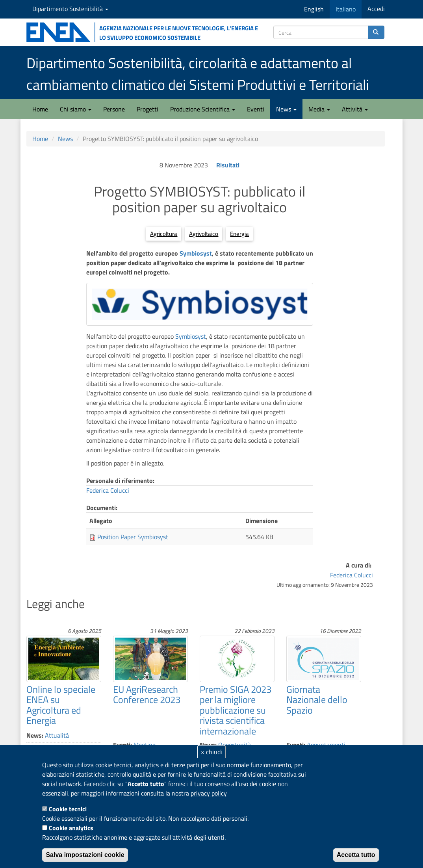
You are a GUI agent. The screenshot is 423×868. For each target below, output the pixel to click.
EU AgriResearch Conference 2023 (147, 694)
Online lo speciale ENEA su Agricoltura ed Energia (61, 705)
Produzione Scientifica (203, 109)
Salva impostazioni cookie (85, 855)
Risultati (228, 165)
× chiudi (211, 752)
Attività (355, 109)
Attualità (57, 735)
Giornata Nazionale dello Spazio (317, 700)
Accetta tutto (356, 855)
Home (40, 109)
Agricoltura (164, 234)
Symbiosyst (196, 253)
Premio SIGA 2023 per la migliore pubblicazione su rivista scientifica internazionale (236, 710)
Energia (239, 234)
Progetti (147, 109)
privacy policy (209, 793)
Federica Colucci (108, 490)
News (286, 109)
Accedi (376, 9)
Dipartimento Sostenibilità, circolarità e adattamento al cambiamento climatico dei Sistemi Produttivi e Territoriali (198, 74)
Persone (114, 109)
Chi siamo (76, 109)
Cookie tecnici (68, 809)
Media (319, 109)
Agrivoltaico (204, 234)
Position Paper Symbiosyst (133, 537)
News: (35, 735)
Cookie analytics (71, 828)
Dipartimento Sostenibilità (70, 9)
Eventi (256, 109)
